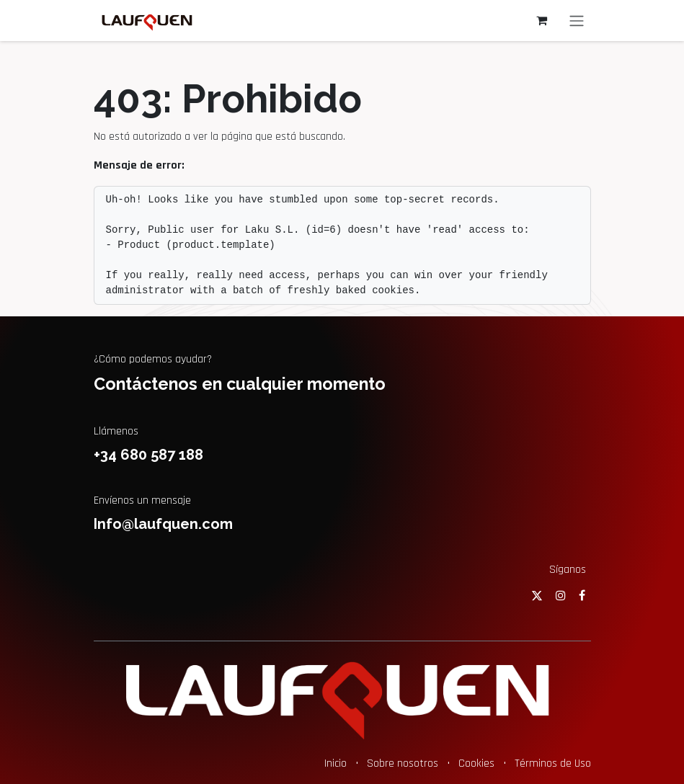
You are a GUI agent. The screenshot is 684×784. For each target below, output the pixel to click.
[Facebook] (582, 595)
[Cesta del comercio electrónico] (542, 20)
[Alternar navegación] (577, 21)
